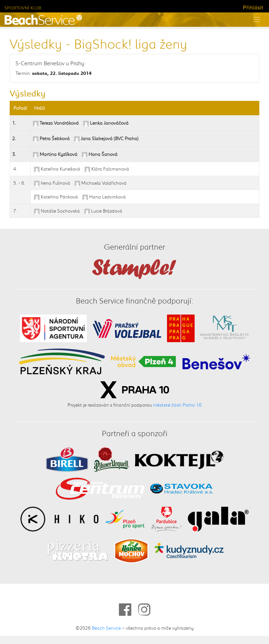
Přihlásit (253, 7)
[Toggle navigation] (257, 20)
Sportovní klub (23, 8)
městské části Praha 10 (177, 405)
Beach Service (106, 628)
